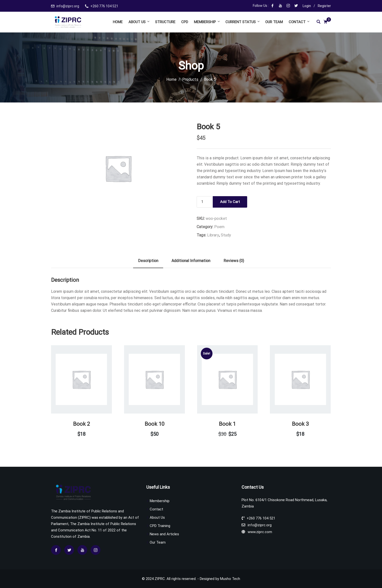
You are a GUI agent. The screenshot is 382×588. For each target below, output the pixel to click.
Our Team (274, 22)
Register (324, 6)
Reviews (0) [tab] (234, 261)
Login (307, 6)
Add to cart (230, 202)
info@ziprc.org (68, 6)
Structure (165, 22)
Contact (299, 22)
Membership (207, 22)
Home (118, 22)
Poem (219, 227)
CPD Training (160, 526)
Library (213, 235)
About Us (139, 22)
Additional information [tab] (191, 261)
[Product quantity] (204, 202)
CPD (185, 22)
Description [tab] (148, 261)
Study (226, 235)
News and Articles (164, 534)
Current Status (243, 22)
